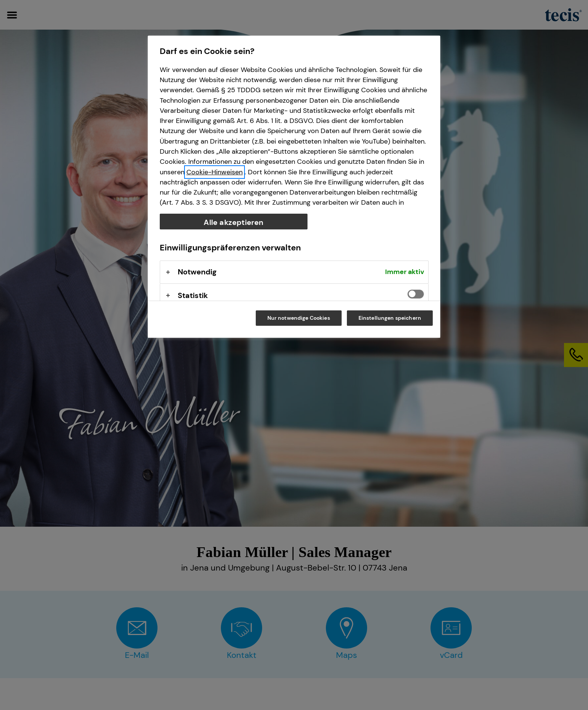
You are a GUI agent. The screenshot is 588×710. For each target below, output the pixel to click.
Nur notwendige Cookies (299, 318)
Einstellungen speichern (390, 318)
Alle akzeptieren (233, 222)
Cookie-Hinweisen (214, 172)
